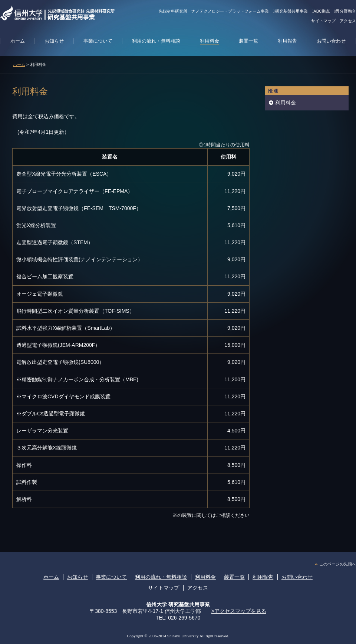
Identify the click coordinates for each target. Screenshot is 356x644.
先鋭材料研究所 (173, 11)
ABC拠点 (321, 11)
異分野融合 (345, 11)
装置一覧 (234, 577)
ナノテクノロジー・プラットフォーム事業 (230, 11)
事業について (111, 577)
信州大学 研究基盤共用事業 (178, 604)
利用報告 (263, 577)
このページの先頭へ (338, 564)
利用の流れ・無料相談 (161, 577)
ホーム (19, 64)
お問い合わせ (297, 577)
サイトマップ (323, 21)
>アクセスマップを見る (239, 611)
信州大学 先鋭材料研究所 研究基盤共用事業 (75, 13)
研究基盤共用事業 (290, 11)
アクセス (348, 21)
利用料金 (286, 103)
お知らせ (78, 577)
